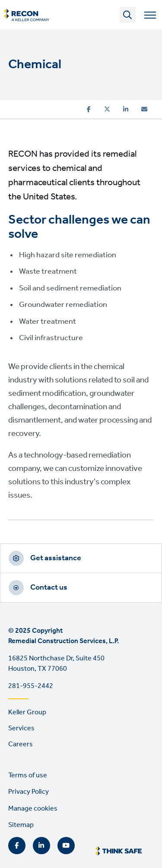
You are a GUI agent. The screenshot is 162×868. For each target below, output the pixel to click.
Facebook (17, 846)
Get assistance (56, 558)
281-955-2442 (31, 686)
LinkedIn (41, 846)
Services (21, 728)
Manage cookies (33, 809)
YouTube (66, 846)
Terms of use (28, 775)
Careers (21, 744)
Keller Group (27, 712)
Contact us (49, 587)
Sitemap (21, 825)
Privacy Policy (29, 792)
